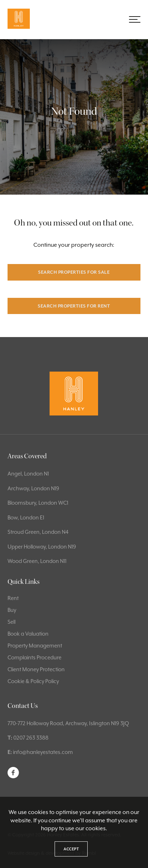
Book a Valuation (28, 634)
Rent (13, 598)
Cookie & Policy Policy (33, 681)
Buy (12, 610)
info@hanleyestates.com (43, 752)
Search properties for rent (74, 306)
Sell (11, 622)
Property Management (35, 646)
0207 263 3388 (31, 738)
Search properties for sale (74, 272)
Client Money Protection (36, 669)
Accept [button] (71, 849)
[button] (135, 19)
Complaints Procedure (34, 657)
